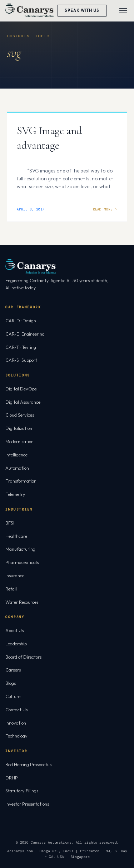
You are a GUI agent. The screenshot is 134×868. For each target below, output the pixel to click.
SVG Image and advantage (49, 138)
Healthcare (16, 536)
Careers (13, 670)
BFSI (10, 523)
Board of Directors (23, 657)
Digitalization (19, 428)
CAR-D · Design (21, 321)
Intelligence (16, 455)
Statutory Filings (22, 791)
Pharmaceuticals (22, 562)
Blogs (11, 683)
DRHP (12, 778)
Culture (13, 696)
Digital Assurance (23, 402)
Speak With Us (82, 10)
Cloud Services (20, 415)
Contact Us (16, 710)
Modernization (19, 441)
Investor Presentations (27, 804)
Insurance (15, 575)
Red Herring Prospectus (28, 764)
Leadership (16, 644)
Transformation (21, 481)
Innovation (16, 723)
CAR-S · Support (21, 360)
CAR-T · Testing (21, 347)
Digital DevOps (21, 389)
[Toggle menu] (123, 11)
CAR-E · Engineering (25, 334)
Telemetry (15, 494)
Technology (16, 736)
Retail (11, 589)
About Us (14, 630)
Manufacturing (20, 549)
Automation (17, 468)
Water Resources (22, 602)
